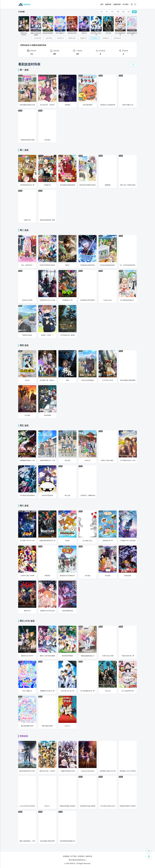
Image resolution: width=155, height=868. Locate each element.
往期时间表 (117, 4)
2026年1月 (106, 38)
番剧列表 (108, 4)
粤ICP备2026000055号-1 (77, 860)
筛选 (133, 65)
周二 (107, 12)
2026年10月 (72, 38)
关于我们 (126, 4)
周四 (118, 12)
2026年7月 (83, 38)
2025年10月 (117, 38)
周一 (102, 12)
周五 (123, 12)
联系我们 (81, 856)
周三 (113, 12)
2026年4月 (95, 38)
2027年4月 (49, 38)
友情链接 (66, 856)
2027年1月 (60, 38)
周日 (134, 12)
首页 (102, 4)
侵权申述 (89, 856)
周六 (129, 12)
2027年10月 (38, 38)
